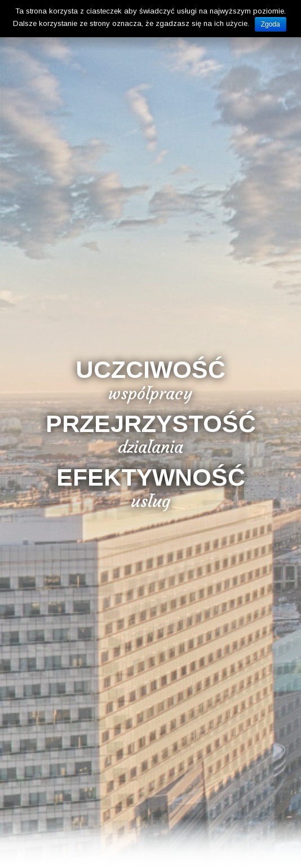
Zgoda (271, 24)
